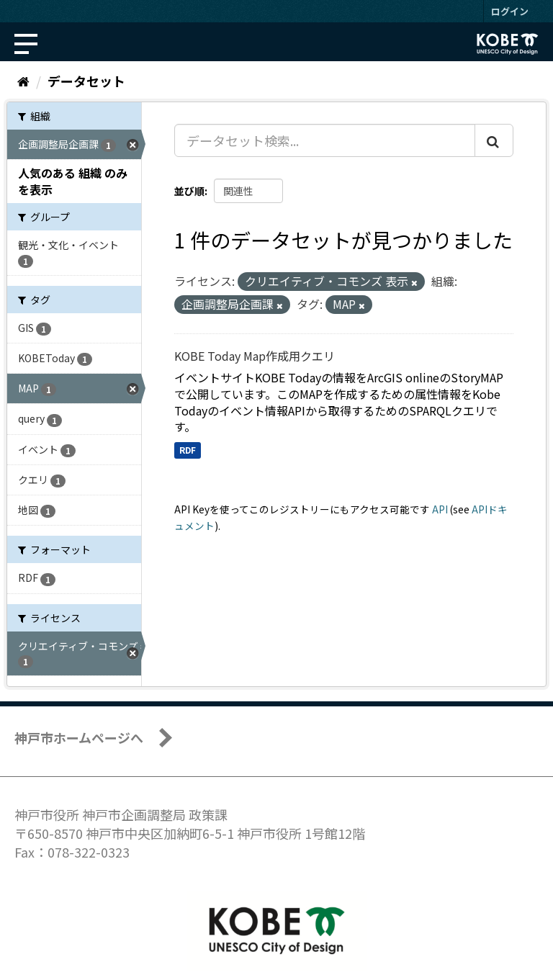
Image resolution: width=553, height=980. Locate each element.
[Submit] (494, 140)
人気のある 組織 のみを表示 (73, 181)
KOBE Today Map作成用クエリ (255, 356)
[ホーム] (23, 81)
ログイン (510, 11)
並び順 (189, 191)
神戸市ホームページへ (79, 737)
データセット (86, 81)
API (440, 509)
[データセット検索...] (325, 140)
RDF (188, 450)
